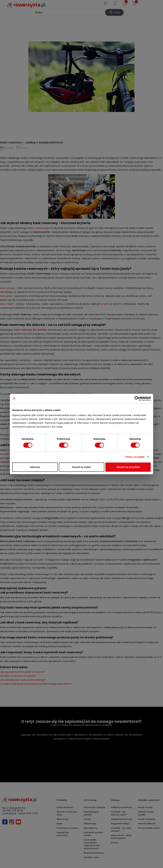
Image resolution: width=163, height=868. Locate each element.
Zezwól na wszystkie (128, 467)
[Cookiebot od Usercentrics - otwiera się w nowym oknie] (137, 399)
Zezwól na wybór (81, 467)
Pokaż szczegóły (135, 457)
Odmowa (35, 467)
